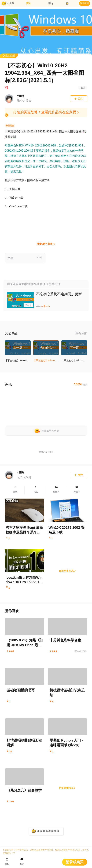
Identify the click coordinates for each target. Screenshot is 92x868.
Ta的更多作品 (67, 571)
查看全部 (81, 334)
